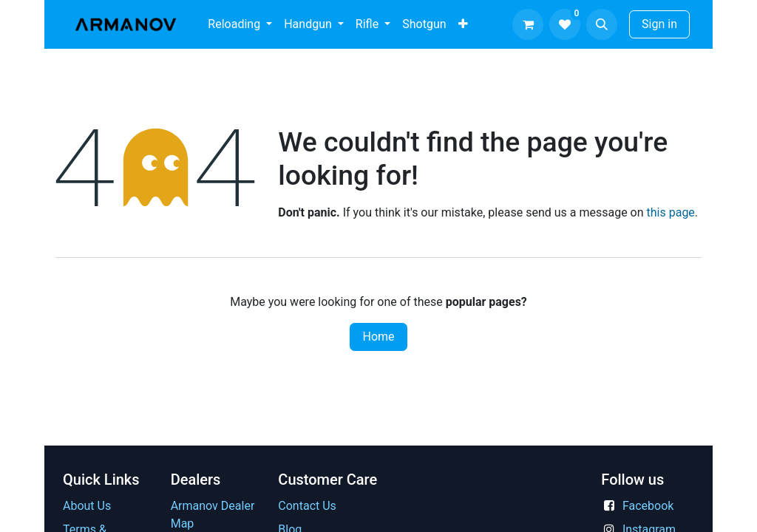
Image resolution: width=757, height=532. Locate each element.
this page (671, 212)
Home (378, 337)
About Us (87, 506)
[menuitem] (240, 24)
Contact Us (307, 506)
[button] (602, 24)
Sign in (659, 24)
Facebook (648, 506)
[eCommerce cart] (528, 24)
